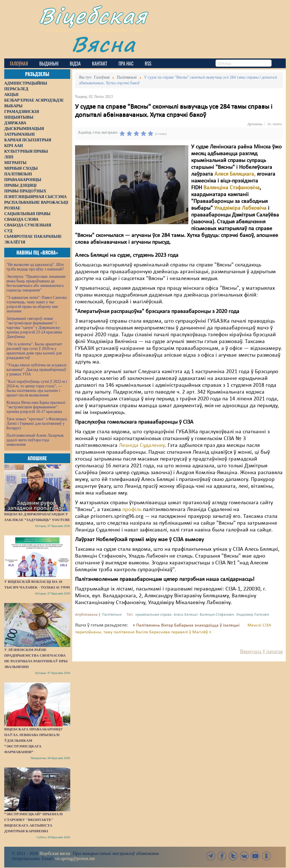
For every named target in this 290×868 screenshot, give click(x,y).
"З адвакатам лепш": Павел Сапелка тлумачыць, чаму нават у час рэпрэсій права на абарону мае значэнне (37, 304)
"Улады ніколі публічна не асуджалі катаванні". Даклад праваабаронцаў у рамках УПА (37, 370)
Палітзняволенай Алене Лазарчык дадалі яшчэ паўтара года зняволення (35, 440)
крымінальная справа (153, 615)
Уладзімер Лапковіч (253, 615)
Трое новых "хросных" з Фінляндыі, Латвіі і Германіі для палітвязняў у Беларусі (37, 424)
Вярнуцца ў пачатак (262, 651)
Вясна (104, 44)
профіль (132, 510)
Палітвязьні (112, 615)
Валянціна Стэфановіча (232, 188)
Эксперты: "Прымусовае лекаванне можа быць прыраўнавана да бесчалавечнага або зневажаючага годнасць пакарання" (36, 283)
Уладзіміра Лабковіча (240, 208)
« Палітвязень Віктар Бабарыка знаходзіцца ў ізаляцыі (187, 625)
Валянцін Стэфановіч (217, 615)
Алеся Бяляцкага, (235, 174)
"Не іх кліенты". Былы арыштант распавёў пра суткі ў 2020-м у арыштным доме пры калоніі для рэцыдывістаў (34, 351)
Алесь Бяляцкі (186, 615)
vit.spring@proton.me (75, 858)
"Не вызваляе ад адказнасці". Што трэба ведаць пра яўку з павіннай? (35, 267)
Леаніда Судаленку (142, 445)
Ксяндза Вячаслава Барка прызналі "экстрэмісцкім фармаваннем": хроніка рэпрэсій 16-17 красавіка (36, 407)
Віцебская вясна (55, 853)
